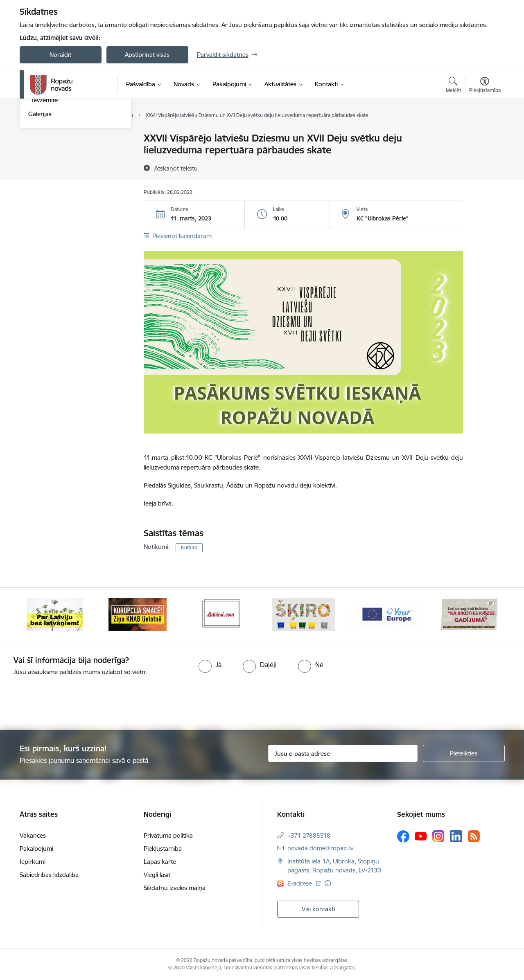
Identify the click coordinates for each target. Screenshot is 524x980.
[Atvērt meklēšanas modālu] (453, 86)
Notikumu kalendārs (56, 139)
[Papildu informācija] (328, 883)
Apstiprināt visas (147, 55)
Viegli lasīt (157, 875)
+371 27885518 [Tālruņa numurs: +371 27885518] (309, 835)
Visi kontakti (318, 909)
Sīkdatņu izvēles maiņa (175, 888)
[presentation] (68, 699)
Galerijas (40, 202)
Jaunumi (40, 153)
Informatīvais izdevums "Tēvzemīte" (60, 185)
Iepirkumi (33, 862)
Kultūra (189, 547)
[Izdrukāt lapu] (484, 135)
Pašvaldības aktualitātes (61, 167)
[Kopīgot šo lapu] (484, 155)
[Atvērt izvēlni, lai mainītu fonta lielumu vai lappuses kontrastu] (485, 86)
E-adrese (300, 883)
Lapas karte (160, 862)
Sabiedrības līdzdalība (49, 875)
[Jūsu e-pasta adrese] (343, 753)
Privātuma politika (168, 835)
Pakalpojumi (36, 849)
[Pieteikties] (464, 753)
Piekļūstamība (163, 849)
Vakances (33, 835)
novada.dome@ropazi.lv (320, 848)
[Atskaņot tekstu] (176, 168)
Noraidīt (60, 55)
